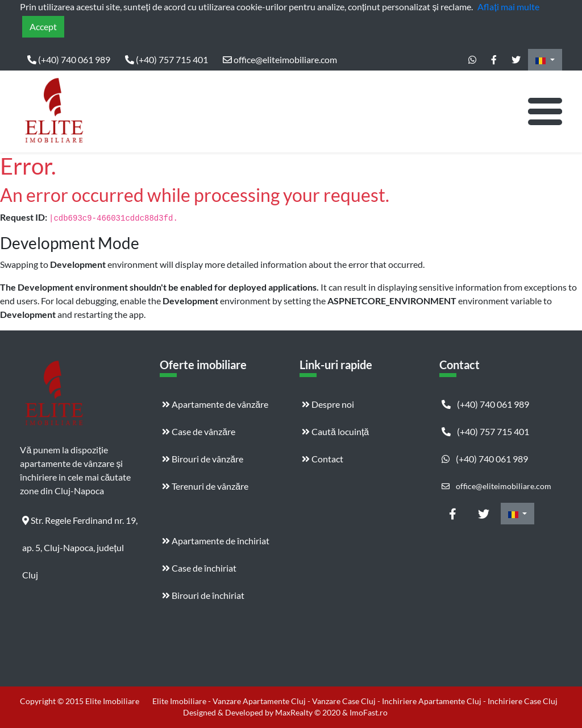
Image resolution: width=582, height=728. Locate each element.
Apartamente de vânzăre (215, 404)
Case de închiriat (199, 568)
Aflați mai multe (508, 7)
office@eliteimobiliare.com (280, 59)
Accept (43, 26)
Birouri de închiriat (203, 595)
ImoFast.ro (369, 712)
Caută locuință (335, 431)
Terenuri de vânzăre (205, 486)
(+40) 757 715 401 (167, 59)
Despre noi (328, 404)
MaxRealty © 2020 (309, 712)
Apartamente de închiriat (216, 541)
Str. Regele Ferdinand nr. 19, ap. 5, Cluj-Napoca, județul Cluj (80, 524)
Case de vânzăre (199, 431)
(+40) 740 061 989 (69, 59)
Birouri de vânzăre (203, 459)
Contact (323, 459)
